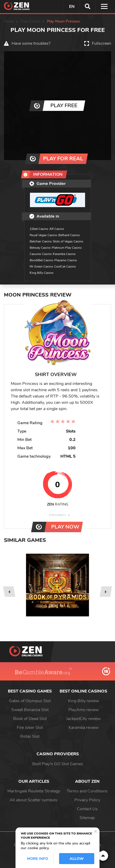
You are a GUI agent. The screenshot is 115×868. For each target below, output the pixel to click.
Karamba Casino (64, 254)
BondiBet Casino (41, 260)
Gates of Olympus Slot (30, 701)
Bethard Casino (69, 235)
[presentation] (9, 592)
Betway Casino (40, 248)
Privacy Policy (87, 800)
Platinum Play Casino (67, 248)
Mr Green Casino (41, 266)
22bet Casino (39, 229)
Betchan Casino (41, 241)
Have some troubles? (31, 43)
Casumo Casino (41, 254)
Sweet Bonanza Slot (30, 710)
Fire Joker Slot (30, 728)
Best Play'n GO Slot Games (58, 764)
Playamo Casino (66, 260)
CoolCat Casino (65, 266)
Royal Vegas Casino (43, 235)
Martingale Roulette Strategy (34, 791)
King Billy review (83, 701)
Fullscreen (101, 43)
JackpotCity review (83, 719)
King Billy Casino (42, 273)
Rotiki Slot (30, 736)
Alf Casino (57, 229)
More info (38, 859)
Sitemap (87, 818)
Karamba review (83, 728)
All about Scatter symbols (34, 800)
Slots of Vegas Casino (68, 241)
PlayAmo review (83, 710)
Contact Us (87, 809)
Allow (77, 859)
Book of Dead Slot (30, 719)
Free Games (31, 21)
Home (9, 21)
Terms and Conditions (87, 791)
